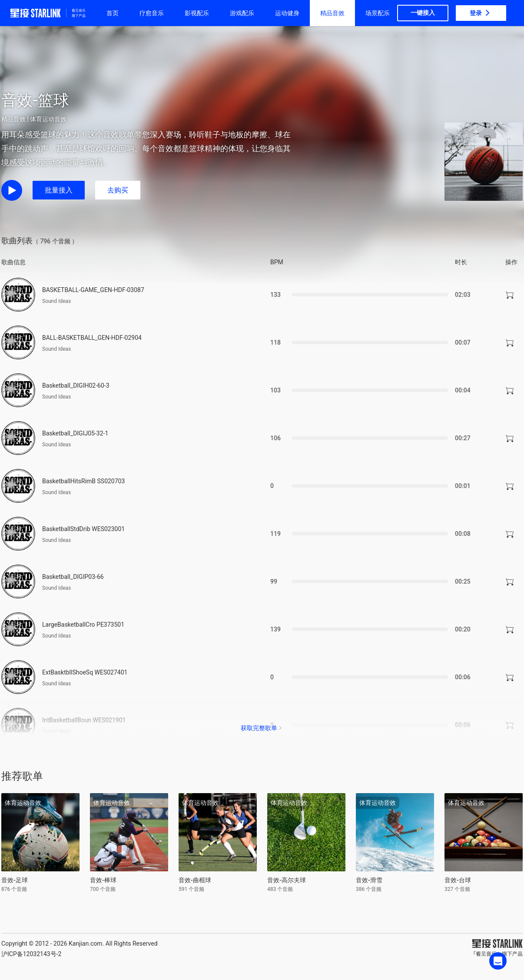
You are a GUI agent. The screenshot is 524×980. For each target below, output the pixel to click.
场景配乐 (378, 13)
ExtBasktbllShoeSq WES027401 (85, 672)
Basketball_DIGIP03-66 (73, 577)
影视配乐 (197, 13)
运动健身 (287, 13)
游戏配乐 (242, 13)
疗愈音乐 (152, 13)
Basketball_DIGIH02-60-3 (76, 385)
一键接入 (423, 13)
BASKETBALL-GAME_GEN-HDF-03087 (93, 290)
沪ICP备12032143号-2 (31, 954)
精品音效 (332, 13)
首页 (113, 13)
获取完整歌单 (262, 728)
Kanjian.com (86, 943)
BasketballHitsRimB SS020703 (83, 481)
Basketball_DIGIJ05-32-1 (75, 433)
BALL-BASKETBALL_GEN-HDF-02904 (92, 338)
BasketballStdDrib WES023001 (83, 529)
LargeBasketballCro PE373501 (83, 625)
